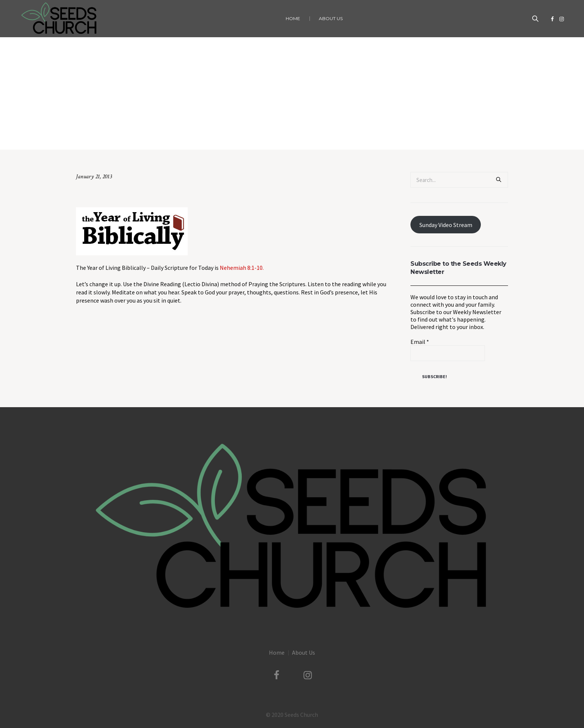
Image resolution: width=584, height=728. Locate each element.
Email (420, 342)
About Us (304, 652)
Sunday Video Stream (446, 225)
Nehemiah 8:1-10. (242, 268)
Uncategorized (261, 134)
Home (234, 134)
